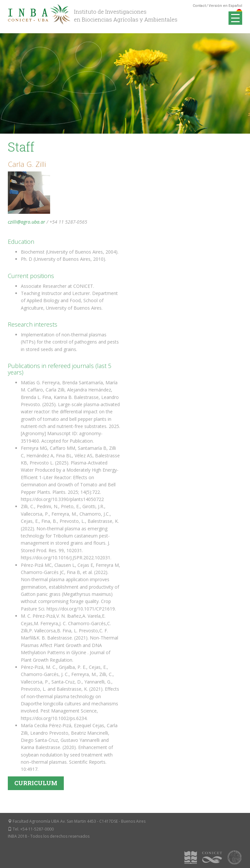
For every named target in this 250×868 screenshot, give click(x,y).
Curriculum (36, 783)
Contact (199, 6)
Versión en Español (225, 6)
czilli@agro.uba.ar (27, 222)
